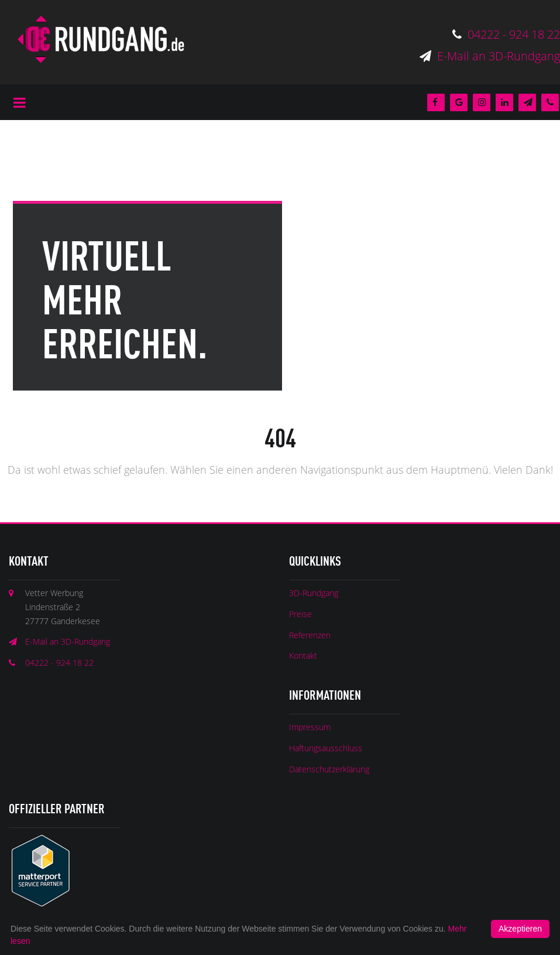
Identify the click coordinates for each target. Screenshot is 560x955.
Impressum (310, 727)
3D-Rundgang (314, 593)
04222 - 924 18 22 (506, 34)
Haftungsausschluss (326, 748)
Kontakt (303, 656)
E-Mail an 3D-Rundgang (490, 56)
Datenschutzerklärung (329, 769)
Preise (300, 614)
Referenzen (310, 635)
